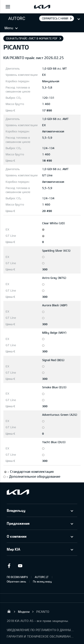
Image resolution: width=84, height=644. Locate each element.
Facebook (9, 566)
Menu (9, 28)
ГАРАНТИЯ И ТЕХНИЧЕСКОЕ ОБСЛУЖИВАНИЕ (40, 636)
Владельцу (16, 510)
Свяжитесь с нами (55, 18)
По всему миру (42, 581)
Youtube (20, 566)
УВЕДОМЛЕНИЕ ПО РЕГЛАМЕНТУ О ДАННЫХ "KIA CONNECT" (40, 630)
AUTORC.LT (42, 577)
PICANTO (43, 612)
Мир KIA (13, 549)
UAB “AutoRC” (9, 611)
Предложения (18, 523)
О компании (17, 536)
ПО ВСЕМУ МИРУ (17, 577)
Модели (24, 612)
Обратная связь (16, 581)
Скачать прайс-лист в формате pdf (32, 38)
